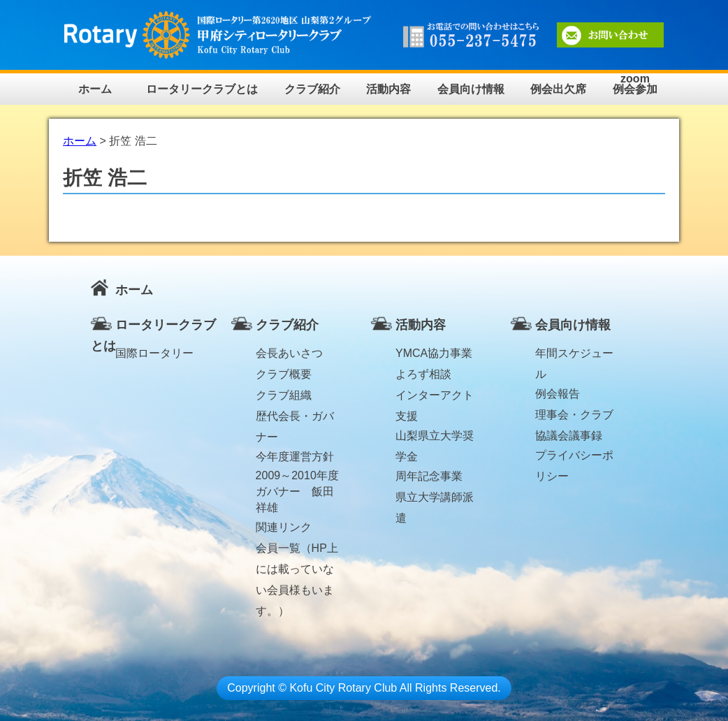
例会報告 (558, 394)
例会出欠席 (558, 89)
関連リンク (284, 527)
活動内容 (388, 89)
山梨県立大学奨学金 (435, 438)
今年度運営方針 (295, 457)
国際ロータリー (154, 353)
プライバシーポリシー (574, 458)
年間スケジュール (574, 356)
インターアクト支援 (435, 398)
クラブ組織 (284, 395)
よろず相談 (423, 374)
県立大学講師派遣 (435, 500)
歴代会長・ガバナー (295, 418)
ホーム (95, 89)
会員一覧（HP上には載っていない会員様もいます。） (297, 551)
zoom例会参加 (635, 84)
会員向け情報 (471, 89)
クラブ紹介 (312, 89)
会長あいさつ (289, 353)
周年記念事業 (429, 476)
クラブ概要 (284, 374)
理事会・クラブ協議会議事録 (574, 417)
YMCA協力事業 (434, 353)
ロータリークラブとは (202, 89)
